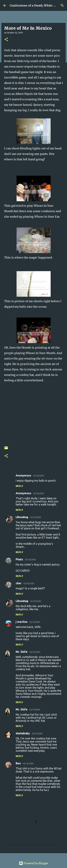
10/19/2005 (34, 622)
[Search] (62, 5)
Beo (18, 763)
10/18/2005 (38, 476)
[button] (6, 40)
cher (19, 583)
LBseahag (22, 517)
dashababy (23, 733)
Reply (19, 486)
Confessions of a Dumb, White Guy (34, 5)
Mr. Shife (22, 652)
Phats (19, 559)
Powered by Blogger (34, 863)
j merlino (22, 622)
